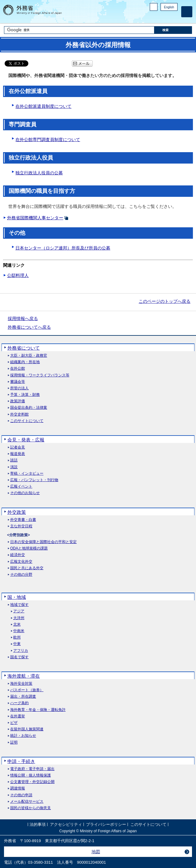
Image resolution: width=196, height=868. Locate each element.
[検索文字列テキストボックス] (79, 30)
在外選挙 (18, 716)
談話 (14, 460)
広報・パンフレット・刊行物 (34, 480)
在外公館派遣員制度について (43, 106)
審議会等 (18, 382)
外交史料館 (19, 414)
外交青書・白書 (23, 520)
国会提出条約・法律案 (29, 408)
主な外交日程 (21, 526)
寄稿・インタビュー (27, 474)
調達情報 (18, 788)
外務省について (24, 348)
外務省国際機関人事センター (35, 218)
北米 (17, 625)
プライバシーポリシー (106, 824)
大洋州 (19, 618)
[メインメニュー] (187, 12)
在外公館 (18, 369)
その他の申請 (21, 795)
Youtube (174, 17)
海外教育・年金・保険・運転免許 (38, 710)
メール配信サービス (27, 802)
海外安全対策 (21, 684)
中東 (17, 644)
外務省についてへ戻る (29, 327)
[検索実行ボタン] (173, 30)
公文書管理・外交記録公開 (32, 782)
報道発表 (18, 454)
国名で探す (19, 657)
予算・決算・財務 (25, 395)
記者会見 (18, 447)
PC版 (154, 7)
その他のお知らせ (25, 493)
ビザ (14, 723)
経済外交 (18, 555)
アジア (19, 611)
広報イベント (21, 487)
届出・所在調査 (23, 697)
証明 (14, 742)
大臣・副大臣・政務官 (29, 356)
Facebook (158, 17)
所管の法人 (19, 388)
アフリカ (21, 651)
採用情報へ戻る (23, 318)
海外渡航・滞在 (24, 676)
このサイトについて (27, 421)
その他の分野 (21, 575)
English (169, 7)
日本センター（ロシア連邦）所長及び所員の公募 (63, 248)
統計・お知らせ (23, 736)
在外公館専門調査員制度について (48, 140)
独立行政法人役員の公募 (39, 173)
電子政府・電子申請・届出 (32, 769)
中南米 (19, 631)
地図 (96, 852)
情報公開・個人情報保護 (31, 775)
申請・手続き (21, 761)
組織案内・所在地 (25, 362)
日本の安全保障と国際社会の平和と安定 (43, 542)
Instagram (166, 17)
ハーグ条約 (19, 703)
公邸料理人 (18, 275)
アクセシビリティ (66, 824)
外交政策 (17, 512)
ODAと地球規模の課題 (29, 548)
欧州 (17, 637)
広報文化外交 (21, 562)
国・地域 (17, 597)
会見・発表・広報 (26, 440)
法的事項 (38, 824)
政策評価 (18, 401)
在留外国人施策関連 (27, 729)
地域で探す (19, 605)
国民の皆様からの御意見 (31, 808)
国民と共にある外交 (27, 568)
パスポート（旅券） (27, 690)
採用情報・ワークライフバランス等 (40, 375)
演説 (14, 467)
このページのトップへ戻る (165, 301)
